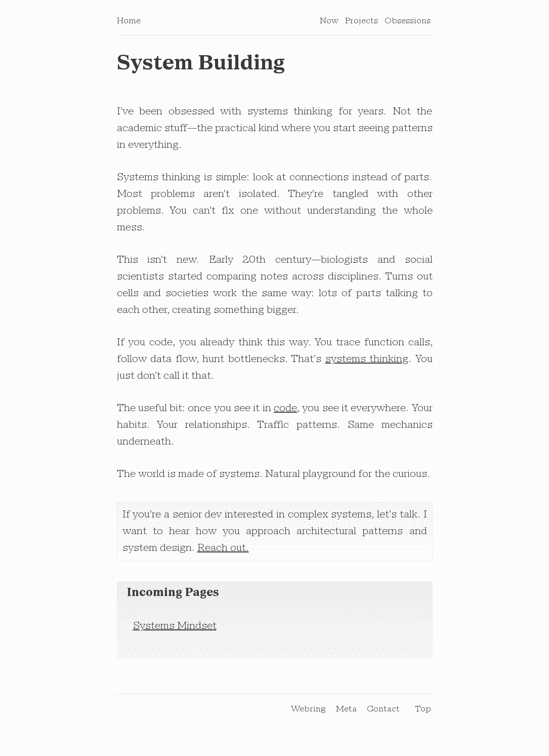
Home (129, 24)
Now (329, 24)
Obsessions (408, 24)
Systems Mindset (175, 630)
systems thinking (367, 363)
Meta (346, 712)
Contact (383, 712)
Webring (308, 712)
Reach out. (223, 552)
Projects (362, 24)
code (285, 412)
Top (423, 712)
